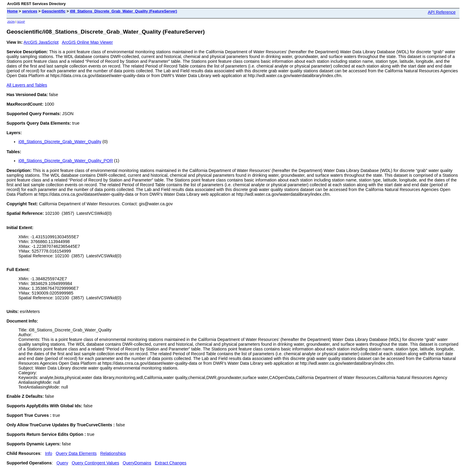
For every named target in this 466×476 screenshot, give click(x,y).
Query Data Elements (76, 453)
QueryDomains (137, 463)
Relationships (113, 453)
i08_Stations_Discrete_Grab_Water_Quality (60, 142)
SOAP (21, 22)
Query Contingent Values (95, 463)
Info (49, 453)
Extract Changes (171, 463)
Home (12, 11)
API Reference (442, 12)
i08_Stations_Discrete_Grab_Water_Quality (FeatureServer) (123, 11)
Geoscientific (53, 11)
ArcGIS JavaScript (41, 42)
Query (62, 463)
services (30, 11)
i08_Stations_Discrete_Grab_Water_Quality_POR (66, 161)
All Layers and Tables (27, 85)
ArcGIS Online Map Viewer (87, 42)
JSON (11, 22)
